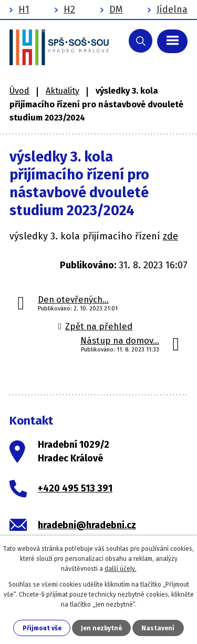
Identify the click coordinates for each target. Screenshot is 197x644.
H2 (69, 9)
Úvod (19, 91)
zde (170, 236)
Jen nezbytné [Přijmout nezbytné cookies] (101, 628)
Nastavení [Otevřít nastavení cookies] (158, 628)
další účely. (121, 569)
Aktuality (63, 91)
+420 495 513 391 (75, 488)
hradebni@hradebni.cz (87, 525)
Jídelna (172, 9)
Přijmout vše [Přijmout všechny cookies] (42, 628)
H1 (24, 9)
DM (116, 9)
